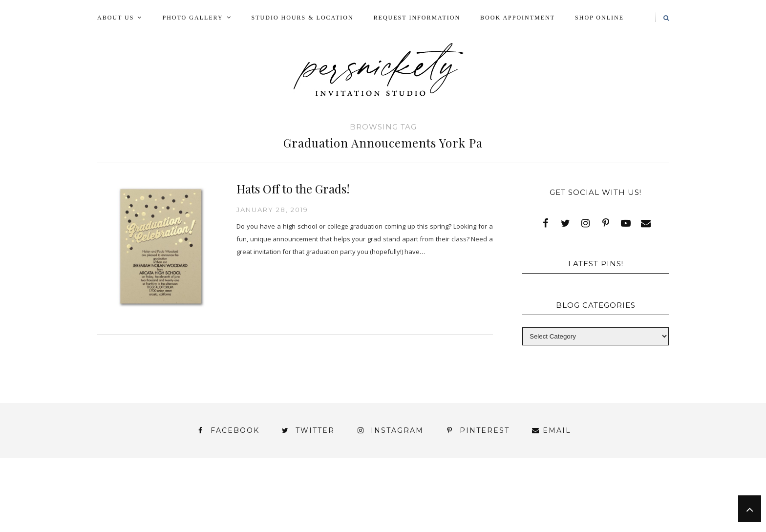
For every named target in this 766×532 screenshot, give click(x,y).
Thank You (570, 502)
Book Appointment (518, 18)
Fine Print (428, 494)
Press (638, 494)
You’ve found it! (614, 511)
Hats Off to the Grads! (293, 189)
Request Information (417, 18)
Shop (379, 502)
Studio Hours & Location (303, 18)
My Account (496, 494)
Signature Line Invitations (468, 502)
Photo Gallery (192, 18)
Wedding (632, 502)
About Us (116, 18)
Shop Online (599, 18)
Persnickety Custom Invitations (344, 528)
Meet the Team (221, 528)
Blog (165, 494)
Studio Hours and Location (609, 519)
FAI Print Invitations (340, 494)
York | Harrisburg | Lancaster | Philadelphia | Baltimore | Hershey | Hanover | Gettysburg (358, 511)
